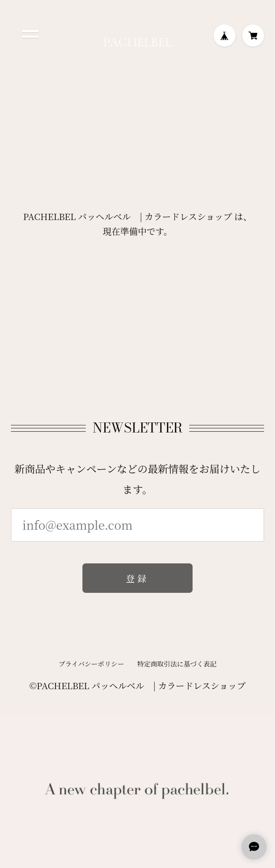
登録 (137, 581)
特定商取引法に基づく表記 (177, 666)
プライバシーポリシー (91, 666)
